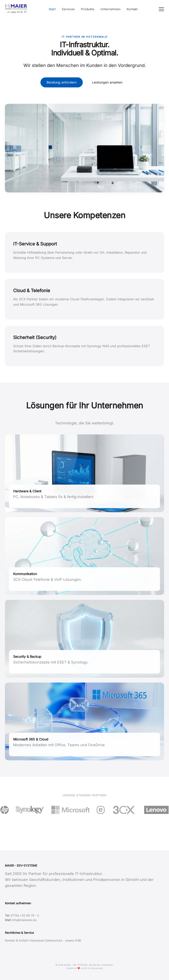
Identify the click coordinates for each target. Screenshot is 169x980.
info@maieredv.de (24, 920)
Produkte (88, 9)
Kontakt (132, 9)
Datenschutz (54, 940)
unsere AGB (73, 940)
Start (52, 9)
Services (68, 9)
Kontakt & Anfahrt (17, 940)
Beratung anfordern (62, 82)
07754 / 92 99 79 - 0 (25, 915)
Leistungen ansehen (107, 82)
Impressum (37, 940)
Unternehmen (110, 9)
